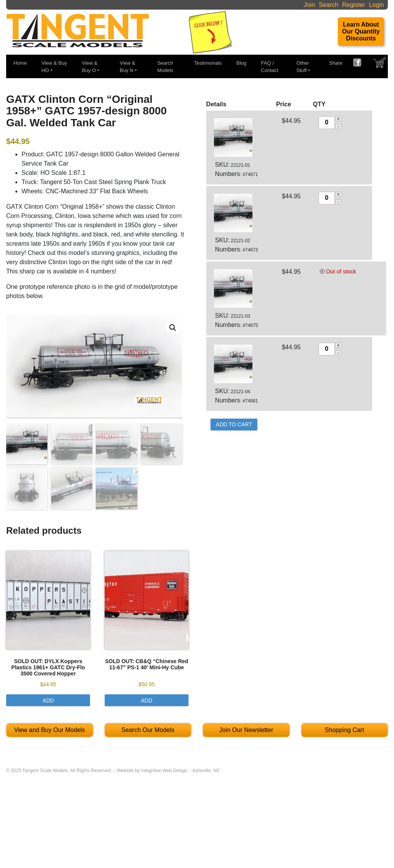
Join (309, 5)
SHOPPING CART (381, 64)
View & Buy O (90, 67)
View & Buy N (127, 67)
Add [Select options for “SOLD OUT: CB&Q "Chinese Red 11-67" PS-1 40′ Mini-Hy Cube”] (147, 701)
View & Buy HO (54, 67)
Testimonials (208, 63)
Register (354, 5)
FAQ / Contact (270, 67)
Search (329, 5)
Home (20, 63)
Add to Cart (234, 424)
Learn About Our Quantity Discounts (361, 31)
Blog (241, 63)
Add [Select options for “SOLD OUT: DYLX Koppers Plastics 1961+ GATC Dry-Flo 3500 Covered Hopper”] (48, 701)
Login (376, 5)
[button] (173, 328)
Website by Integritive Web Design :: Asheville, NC (169, 772)
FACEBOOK (360, 64)
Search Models (165, 67)
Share (336, 63)
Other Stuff (303, 67)
